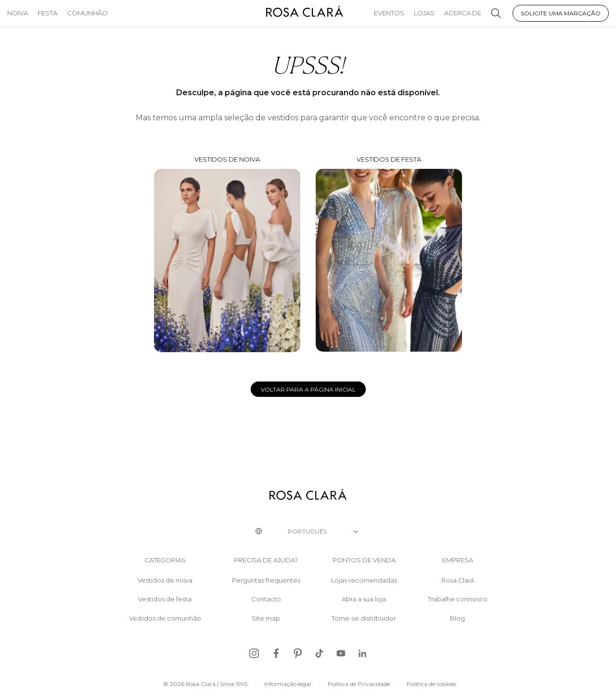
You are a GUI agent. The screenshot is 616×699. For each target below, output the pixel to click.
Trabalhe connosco (458, 599)
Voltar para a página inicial (308, 389)
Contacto (266, 599)
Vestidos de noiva (227, 254)
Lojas (424, 13)
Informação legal (288, 684)
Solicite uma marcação (561, 13)
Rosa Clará (458, 580)
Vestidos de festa (389, 254)
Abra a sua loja (364, 599)
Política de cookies (431, 684)
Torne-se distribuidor (364, 618)
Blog (457, 618)
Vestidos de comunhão (165, 618)
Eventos (389, 13)
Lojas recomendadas (364, 580)
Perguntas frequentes (266, 580)
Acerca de (463, 13)
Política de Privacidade (359, 684)
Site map (266, 618)
